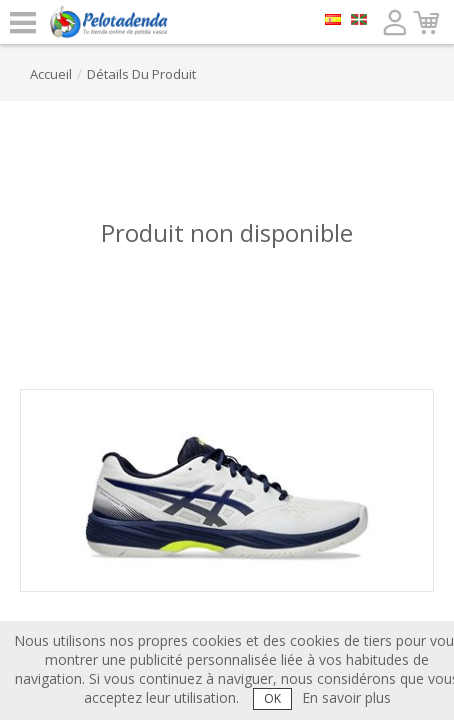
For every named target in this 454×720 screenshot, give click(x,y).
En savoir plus (346, 697)
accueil (51, 74)
